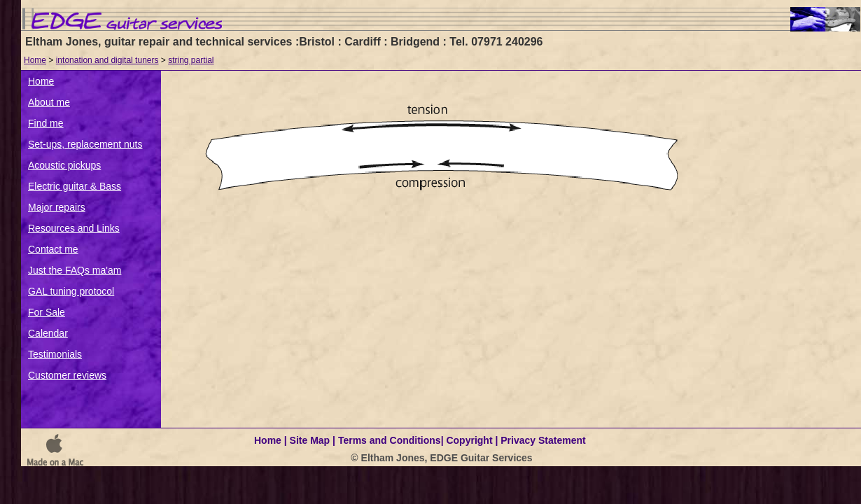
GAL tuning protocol (71, 291)
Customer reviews (67, 375)
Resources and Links (74, 228)
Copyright (469, 440)
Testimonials (55, 354)
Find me (46, 123)
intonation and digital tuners (107, 60)
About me (49, 102)
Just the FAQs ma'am (75, 270)
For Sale (47, 312)
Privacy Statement (543, 440)
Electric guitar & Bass (75, 186)
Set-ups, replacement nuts (85, 144)
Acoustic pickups (64, 165)
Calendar (48, 333)
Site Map (310, 440)
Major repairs (57, 207)
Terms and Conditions (390, 440)
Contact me (53, 249)
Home (35, 60)
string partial (191, 60)
